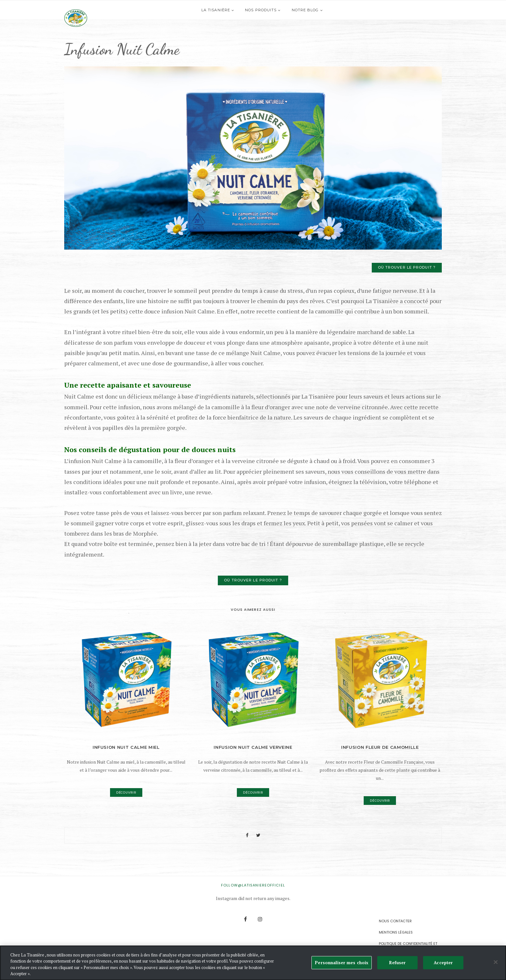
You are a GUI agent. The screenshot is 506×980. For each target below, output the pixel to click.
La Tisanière (225, 10)
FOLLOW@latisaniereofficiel (253, 885)
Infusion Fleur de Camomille (380, 747)
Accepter (443, 964)
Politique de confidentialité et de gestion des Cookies (408, 946)
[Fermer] (496, 964)
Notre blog (315, 10)
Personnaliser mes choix (342, 964)
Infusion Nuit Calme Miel (126, 747)
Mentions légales (396, 932)
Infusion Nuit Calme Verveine (253, 747)
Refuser (397, 964)
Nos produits (270, 10)
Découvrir (126, 792)
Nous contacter (395, 921)
